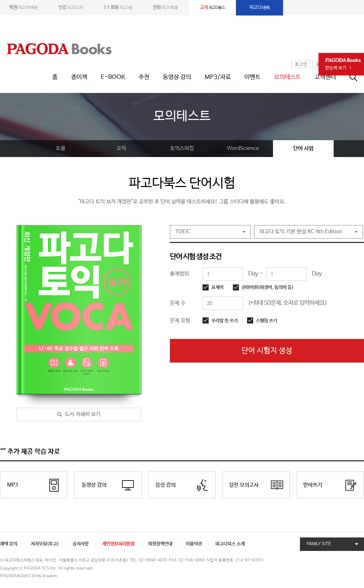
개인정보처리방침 (118, 544)
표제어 (217, 287)
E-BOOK (113, 77)
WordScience (243, 148)
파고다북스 (212, 7)
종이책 (79, 77)
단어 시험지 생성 (267, 351)
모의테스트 (287, 77)
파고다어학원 (24, 7)
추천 (144, 77)
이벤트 (252, 77)
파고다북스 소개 (230, 544)
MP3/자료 (218, 77)
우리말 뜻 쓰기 (224, 321)
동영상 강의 (177, 77)
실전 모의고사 (244, 485)
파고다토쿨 (165, 7)
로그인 (301, 65)
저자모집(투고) (45, 544)
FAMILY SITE (319, 544)
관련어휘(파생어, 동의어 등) (268, 287)
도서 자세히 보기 (83, 414)
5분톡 (260, 7)
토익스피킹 (182, 148)
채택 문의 (9, 544)
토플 (61, 148)
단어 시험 (303, 148)
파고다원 (118, 7)
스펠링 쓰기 (266, 321)
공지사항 (81, 544)
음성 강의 (165, 485)
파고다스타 (71, 7)
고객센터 (325, 77)
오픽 (121, 148)
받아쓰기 (313, 485)
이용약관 (194, 544)
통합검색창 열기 (357, 77)
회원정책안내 (160, 544)
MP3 (12, 485)
